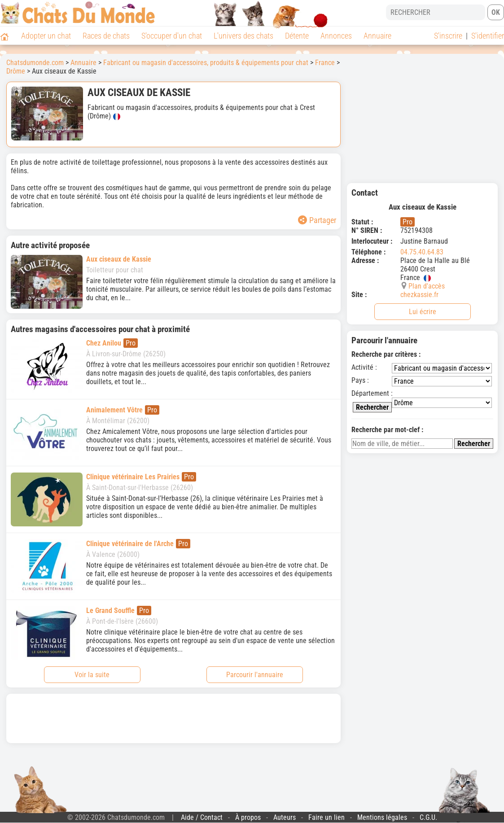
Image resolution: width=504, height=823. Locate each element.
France (325, 63)
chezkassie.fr (419, 295)
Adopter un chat (46, 36)
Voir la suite (92, 675)
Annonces (336, 36)
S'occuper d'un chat (172, 36)
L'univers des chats (243, 36)
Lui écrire (423, 312)
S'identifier (488, 36)
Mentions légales (382, 817)
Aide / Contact (202, 817)
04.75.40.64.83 (422, 252)
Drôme (16, 71)
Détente (297, 36)
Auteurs (285, 817)
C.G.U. (428, 817)
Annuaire (377, 36)
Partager (317, 220)
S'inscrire (448, 36)
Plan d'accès (427, 286)
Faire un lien (327, 817)
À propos (248, 817)
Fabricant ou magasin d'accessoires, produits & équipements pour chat (206, 63)
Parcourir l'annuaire (255, 675)
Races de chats (106, 36)
